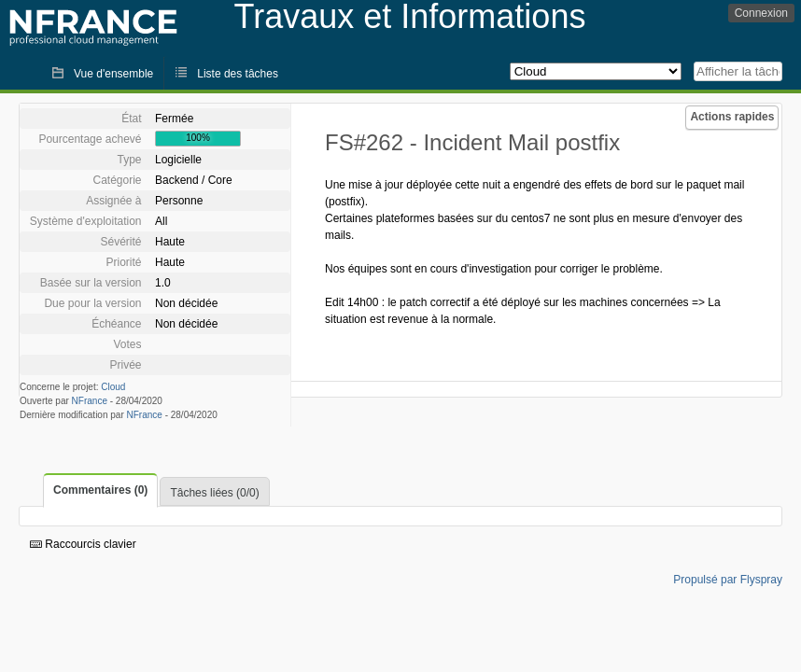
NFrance (90, 401)
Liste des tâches (238, 74)
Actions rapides (732, 117)
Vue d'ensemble (113, 74)
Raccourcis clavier (83, 544)
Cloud (113, 387)
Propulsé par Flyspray (728, 580)
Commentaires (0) (100, 490)
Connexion (761, 13)
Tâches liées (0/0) (214, 493)
